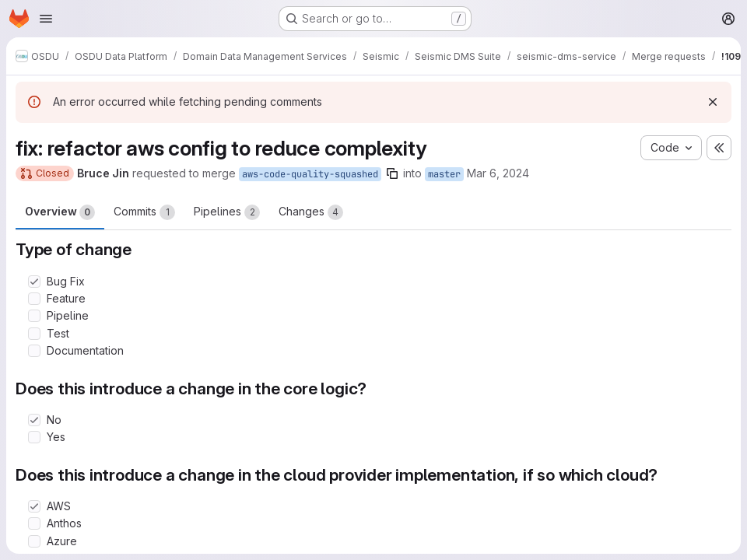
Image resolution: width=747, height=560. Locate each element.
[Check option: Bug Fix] (34, 282)
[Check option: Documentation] (34, 351)
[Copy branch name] (392, 173)
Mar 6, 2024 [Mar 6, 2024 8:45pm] (498, 173)
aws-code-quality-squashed (310, 174)
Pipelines (227, 212)
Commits (144, 212)
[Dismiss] (713, 102)
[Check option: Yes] (34, 437)
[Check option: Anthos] (34, 523)
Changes (311, 212)
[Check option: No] (34, 420)
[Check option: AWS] (34, 506)
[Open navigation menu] (46, 19)
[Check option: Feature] (34, 299)
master (444, 174)
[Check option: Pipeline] (34, 316)
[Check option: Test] (34, 334)
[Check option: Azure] (34, 541)
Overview (60, 212)
